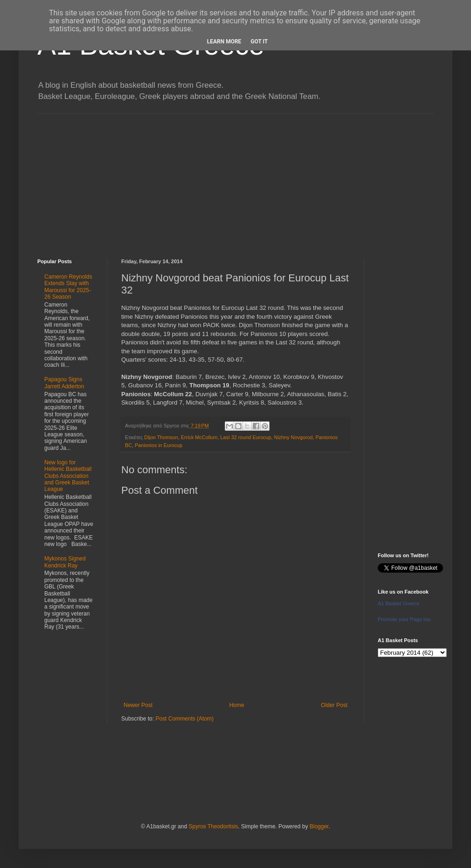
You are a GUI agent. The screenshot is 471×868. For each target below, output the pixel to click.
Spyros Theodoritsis (213, 826)
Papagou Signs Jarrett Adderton (64, 383)
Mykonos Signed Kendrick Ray (65, 562)
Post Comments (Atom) (184, 719)
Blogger (319, 826)
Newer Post (138, 705)
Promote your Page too (404, 619)
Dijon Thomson (161, 437)
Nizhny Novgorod (294, 437)
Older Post (334, 705)
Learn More (224, 42)
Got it (259, 42)
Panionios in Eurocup (159, 445)
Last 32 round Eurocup (246, 437)
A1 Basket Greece (398, 603)
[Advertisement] (235, 179)
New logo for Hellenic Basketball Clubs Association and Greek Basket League (68, 476)
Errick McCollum (199, 437)
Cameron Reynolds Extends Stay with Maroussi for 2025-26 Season (68, 287)
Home (237, 705)
